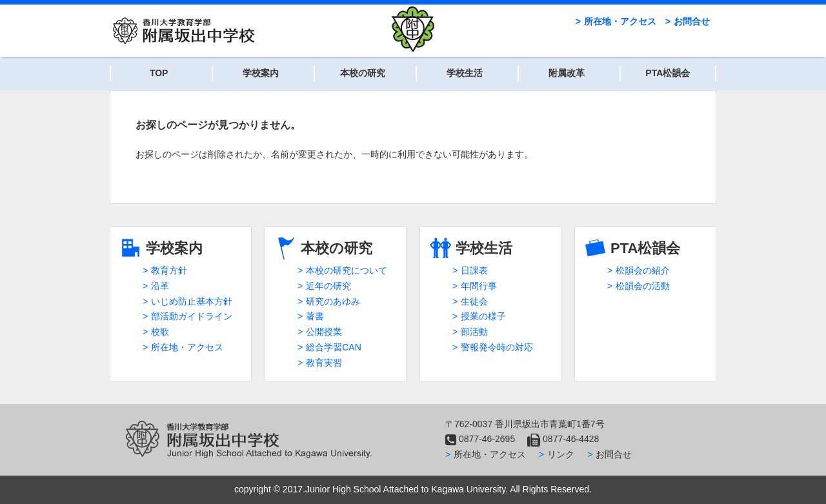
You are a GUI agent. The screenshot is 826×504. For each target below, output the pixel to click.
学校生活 (465, 73)
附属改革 (567, 73)
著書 (315, 316)
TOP (159, 73)
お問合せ (692, 21)
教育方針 (169, 270)
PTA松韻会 (668, 73)
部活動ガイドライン (192, 316)
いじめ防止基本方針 (192, 301)
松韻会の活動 (643, 286)
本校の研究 (363, 73)
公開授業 (324, 332)
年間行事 (479, 286)
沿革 (160, 286)
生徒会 (474, 301)
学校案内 (261, 73)
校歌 (160, 332)
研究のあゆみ (333, 301)
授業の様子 (483, 316)
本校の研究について (347, 270)
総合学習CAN (334, 347)
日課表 (474, 270)
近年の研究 (328, 286)
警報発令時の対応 (497, 347)
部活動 (474, 332)
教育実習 (324, 363)
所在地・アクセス (620, 21)
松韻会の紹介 (643, 270)
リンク (561, 454)
